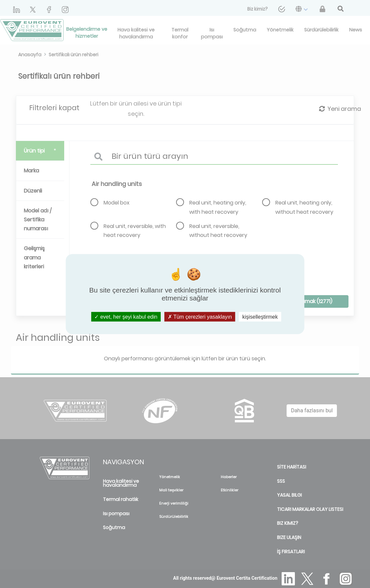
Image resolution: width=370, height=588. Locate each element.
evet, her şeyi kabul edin (126, 317)
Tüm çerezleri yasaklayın (200, 317)
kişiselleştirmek (260, 317)
